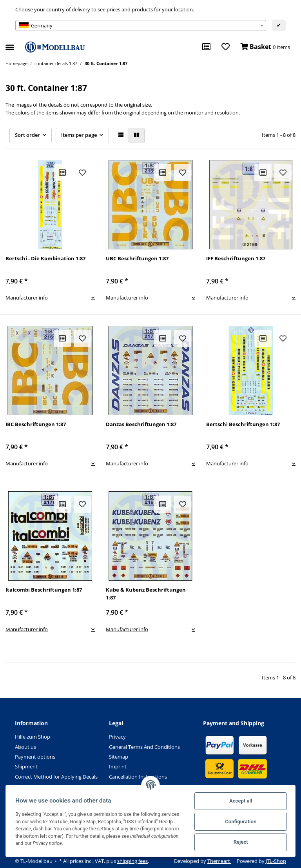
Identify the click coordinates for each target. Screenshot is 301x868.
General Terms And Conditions (144, 747)
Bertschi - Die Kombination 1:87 (45, 258)
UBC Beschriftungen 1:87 (137, 258)
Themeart (219, 861)
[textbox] (141, 25)
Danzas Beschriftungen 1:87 (141, 424)
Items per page (79, 135)
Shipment (26, 766)
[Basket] (265, 47)
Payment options (35, 757)
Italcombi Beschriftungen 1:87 (44, 590)
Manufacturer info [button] (27, 298)
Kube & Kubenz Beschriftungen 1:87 (146, 594)
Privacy (117, 737)
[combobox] (141, 25)
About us (25, 747)
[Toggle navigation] (10, 44)
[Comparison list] (206, 47)
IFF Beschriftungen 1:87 (236, 258)
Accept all (239, 801)
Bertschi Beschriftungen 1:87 (243, 424)
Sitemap (119, 757)
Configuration (239, 822)
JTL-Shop (276, 861)
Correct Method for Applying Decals (56, 777)
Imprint (118, 766)
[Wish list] (226, 47)
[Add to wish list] (82, 173)
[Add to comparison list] (62, 173)
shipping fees (132, 861)
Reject (239, 842)
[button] (121, 135)
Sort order (27, 135)
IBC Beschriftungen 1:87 (36, 424)
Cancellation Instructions (138, 777)
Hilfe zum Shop (33, 737)
